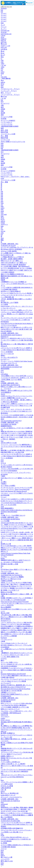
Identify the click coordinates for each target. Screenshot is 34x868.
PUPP (2, 836)
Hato (2, 864)
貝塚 (2, 111)
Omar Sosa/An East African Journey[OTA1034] (15, 602)
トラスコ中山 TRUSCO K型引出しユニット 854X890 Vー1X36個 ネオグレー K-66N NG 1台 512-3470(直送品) (16, 839)
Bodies (3, 558)
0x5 (2, 234)
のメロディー (5, 359)
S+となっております (7, 530)
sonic (2, 370)
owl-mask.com (5, 31)
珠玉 (2, 57)
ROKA (3, 792)
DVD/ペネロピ (5, 720)
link (2, 10)
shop (2, 85)
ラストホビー (5, 716)
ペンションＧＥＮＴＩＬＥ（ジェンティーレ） (16, 472)
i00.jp (2, 84)
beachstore (4, 638)
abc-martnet (4, 474)
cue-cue (3, 231)
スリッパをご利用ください (9, 662)
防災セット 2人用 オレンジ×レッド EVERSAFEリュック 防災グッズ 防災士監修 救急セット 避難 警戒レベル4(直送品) (17, 815)
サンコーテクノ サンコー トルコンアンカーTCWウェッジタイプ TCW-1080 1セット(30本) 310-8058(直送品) (17, 320)
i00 (2, 228)
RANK (3, 806)
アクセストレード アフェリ (10, 89)
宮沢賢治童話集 (6, 701)
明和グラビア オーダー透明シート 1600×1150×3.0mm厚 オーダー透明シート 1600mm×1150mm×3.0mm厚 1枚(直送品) (14, 263)
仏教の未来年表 (6, 788)
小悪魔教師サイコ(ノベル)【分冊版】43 (14, 282)
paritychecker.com (6, 34)
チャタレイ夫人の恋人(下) (9, 357)
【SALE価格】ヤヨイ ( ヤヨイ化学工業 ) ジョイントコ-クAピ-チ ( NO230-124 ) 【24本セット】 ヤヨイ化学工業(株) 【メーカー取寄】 (17, 378)
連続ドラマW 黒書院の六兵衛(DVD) (12, 274)
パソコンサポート (7, 122)
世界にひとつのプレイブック (10, 709)
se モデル (4, 659)
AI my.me (4, 32)
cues (2, 229)
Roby (2, 780)
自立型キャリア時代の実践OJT (11, 291)
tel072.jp (3, 40)
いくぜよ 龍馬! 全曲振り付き (10, 657)
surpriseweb (4, 804)
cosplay (3, 718)
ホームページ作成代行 (8, 121)
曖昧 (2, 240)
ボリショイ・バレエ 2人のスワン (11, 797)
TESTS (3, 394)
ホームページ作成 (7, 117)
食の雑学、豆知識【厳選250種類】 (12, 259)
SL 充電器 (4, 843)
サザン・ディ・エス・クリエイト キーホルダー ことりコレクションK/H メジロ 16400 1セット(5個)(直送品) (16, 411)
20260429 (4, 8)
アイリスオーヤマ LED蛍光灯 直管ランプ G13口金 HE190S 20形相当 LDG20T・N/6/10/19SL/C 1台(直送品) (17, 417)
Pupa (2, 802)
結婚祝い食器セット (7, 756)
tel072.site (4, 47)
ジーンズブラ (5, 859)
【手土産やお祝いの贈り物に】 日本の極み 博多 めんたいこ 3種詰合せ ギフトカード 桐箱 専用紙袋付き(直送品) (16, 617)
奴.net (3, 53)
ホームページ (5, 103)
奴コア (3, 55)
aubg (2, 233)
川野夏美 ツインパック (8, 692)
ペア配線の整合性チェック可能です (12, 257)
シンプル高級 (5, 521)
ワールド (4, 497)
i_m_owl (3, 65)
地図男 (3, 280)
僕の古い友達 (5, 613)
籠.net (3, 51)
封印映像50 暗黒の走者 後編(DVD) (12, 828)
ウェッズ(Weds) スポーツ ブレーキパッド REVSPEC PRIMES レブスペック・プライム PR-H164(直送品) (16, 645)
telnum (3, 223)
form (2, 461)
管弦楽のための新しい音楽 (9, 564)
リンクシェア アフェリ (9, 91)
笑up (2, 80)
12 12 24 (3, 463)
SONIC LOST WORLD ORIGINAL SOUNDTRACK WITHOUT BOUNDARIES (17, 511)
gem (2, 69)
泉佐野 (3, 113)
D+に (2, 372)
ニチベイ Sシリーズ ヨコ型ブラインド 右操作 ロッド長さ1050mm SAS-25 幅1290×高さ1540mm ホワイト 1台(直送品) (16, 350)
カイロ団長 (4, 304)
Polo (2, 834)
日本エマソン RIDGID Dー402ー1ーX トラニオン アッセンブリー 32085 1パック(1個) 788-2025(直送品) (17, 340)
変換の (3, 356)
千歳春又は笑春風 (7, 581)
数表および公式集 (7, 592)
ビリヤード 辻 (5, 140)
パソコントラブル (7, 124)
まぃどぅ (4, 29)
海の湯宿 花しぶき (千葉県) (10, 303)
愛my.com (4, 44)
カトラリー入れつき (7, 354)
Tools (2, 507)
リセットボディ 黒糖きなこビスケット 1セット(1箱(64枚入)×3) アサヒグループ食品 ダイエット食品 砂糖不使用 (17, 406)
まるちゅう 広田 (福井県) (9, 251)
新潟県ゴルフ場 (6, 544)
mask (2, 73)
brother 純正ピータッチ (8, 795)
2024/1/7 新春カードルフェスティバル (13, 142)
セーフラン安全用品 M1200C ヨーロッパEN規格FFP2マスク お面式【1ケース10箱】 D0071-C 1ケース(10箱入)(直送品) (16, 270)
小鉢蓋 (3, 641)
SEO (2, 102)
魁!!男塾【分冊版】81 (8, 733)
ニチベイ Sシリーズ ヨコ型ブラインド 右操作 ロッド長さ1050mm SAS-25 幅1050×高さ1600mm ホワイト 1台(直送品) (16, 456)
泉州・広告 (4, 130)
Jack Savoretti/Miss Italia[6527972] (11, 421)
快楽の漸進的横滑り (7, 508)
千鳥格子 (4, 484)
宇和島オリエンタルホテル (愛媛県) (12, 577)
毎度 (2, 128)
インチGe (4, 557)
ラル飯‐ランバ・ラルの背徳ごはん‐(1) (13, 515)
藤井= (3, 660)
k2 (1, 59)
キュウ (3, 25)
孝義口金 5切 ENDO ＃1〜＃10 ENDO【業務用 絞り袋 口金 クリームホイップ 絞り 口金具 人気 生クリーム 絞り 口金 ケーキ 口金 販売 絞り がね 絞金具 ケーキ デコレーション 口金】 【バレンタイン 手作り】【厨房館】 (17, 435)
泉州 (2, 107)
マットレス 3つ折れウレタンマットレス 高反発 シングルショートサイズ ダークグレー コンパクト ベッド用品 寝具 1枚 (17, 295)
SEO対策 (4, 119)
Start (2, 441)
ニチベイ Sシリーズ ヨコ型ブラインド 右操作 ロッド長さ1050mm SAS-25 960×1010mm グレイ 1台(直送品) (17, 824)
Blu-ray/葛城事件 (6, 607)
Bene (2, 854)
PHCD (3, 855)
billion (3, 381)
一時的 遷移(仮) (6, 78)
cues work (4, 77)
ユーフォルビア (6, 683)
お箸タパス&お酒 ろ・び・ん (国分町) (13, 764)
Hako (2, 863)
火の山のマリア (6, 621)
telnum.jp (3, 39)
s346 (2, 60)
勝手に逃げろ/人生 (7, 861)
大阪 (2, 105)
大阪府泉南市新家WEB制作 (10, 126)
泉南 (2, 115)
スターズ (4, 849)
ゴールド (4, 13)
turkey (3, 72)
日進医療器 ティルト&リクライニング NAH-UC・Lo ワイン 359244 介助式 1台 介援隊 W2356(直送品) (17, 670)
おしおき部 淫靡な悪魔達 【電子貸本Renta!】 (15, 266)
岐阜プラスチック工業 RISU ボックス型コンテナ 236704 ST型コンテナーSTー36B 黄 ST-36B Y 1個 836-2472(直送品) (17, 329)
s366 (2, 62)
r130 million (4, 374)
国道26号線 (4, 132)
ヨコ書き (4, 482)
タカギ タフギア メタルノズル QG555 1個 (14, 811)
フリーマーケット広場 (8, 134)
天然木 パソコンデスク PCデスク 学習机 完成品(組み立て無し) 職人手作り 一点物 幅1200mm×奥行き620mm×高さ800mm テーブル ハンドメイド (16, 585)
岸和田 (3, 109)
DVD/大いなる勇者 (7, 786)
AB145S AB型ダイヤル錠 (9, 443)
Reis (2, 773)
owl (2, 70)
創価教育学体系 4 (6, 426)
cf (1, 75)
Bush (2, 851)
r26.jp (2, 37)
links (2, 143)
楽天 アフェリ (6, 93)
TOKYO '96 (4, 715)
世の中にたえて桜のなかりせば (11, 579)
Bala (2, 852)
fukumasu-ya (5, 337)
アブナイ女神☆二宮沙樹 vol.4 (10, 762)
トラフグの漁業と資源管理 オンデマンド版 (15, 707)
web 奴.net (4, 49)
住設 (2, 23)
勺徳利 (3, 476)
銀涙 (2, 513)
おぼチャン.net (5, 46)
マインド (4, 27)
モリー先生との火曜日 (8, 486)
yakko (2, 64)
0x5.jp (3, 219)
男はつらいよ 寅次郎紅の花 (10, 793)
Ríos (2, 566)
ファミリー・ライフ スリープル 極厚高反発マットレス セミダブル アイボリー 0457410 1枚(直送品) (16, 447)
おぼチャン (4, 224)
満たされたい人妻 (7, 857)
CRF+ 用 (3, 790)
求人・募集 (4, 136)
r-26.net (3, 35)
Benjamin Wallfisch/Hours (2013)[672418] (13, 674)
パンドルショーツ (7, 639)
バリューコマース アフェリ (10, 95)
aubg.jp (3, 82)
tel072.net (4, 42)
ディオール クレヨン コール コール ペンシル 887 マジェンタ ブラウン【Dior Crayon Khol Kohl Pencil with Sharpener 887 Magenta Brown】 (17, 489)
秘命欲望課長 (5, 369)
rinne (2, 460)
